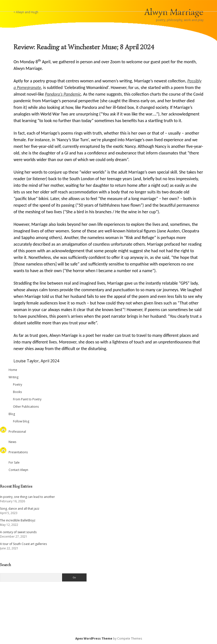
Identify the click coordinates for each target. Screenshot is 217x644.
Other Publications (26, 407)
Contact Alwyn (18, 470)
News (12, 442)
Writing (13, 377)
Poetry (18, 385)
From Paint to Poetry (27, 399)
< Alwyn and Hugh (26, 12)
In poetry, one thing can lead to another (27, 497)
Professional (17, 432)
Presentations (18, 452)
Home (13, 370)
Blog (12, 414)
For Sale (14, 462)
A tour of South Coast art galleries (23, 544)
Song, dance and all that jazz (20, 509)
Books (17, 392)
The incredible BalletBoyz (18, 520)
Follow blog (21, 421)
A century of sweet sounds (18, 532)
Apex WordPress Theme (94, 638)
